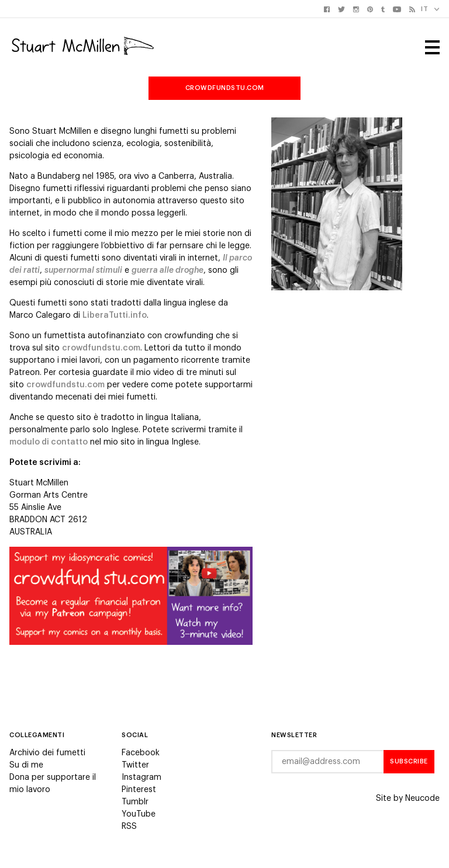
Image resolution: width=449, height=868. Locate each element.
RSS (129, 827)
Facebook (141, 753)
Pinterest (139, 790)
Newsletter (294, 735)
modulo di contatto (49, 442)
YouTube (139, 814)
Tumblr (135, 802)
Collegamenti (37, 735)
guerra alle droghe (167, 270)
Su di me (26, 765)
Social (135, 735)
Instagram (141, 777)
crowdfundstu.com (225, 88)
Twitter (135, 765)
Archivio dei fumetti (47, 753)
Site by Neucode (408, 798)
